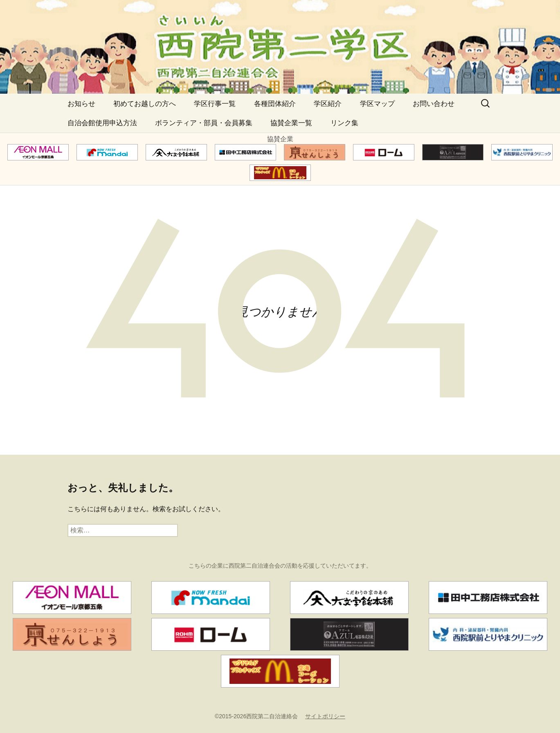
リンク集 (344, 123)
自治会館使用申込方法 (102, 123)
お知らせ (81, 104)
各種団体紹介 (275, 104)
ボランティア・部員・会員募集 (204, 123)
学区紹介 (328, 104)
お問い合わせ (434, 104)
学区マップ (377, 104)
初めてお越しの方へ (145, 104)
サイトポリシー (325, 716)
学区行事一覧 (215, 104)
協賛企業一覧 (291, 123)
